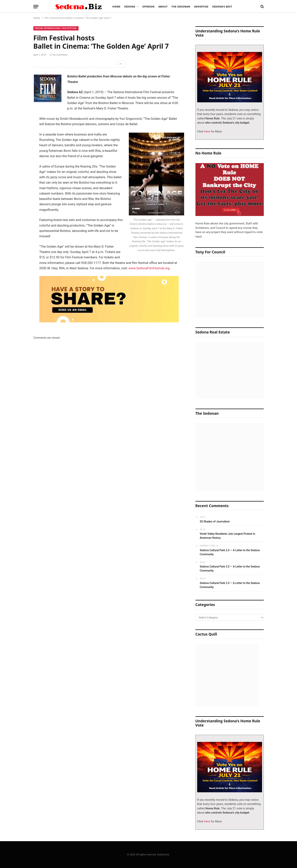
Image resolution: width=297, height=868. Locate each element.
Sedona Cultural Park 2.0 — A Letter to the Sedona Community (230, 552)
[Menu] (36, 7)
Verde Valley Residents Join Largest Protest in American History (228, 536)
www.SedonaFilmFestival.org (149, 268)
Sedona (130, 7)
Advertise (201, 7)
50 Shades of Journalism (215, 521)
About (163, 7)
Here (207, 131)
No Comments (59, 55)
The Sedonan (181, 7)
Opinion (149, 7)
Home (116, 7)
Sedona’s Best (222, 7)
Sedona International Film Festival (56, 28)
